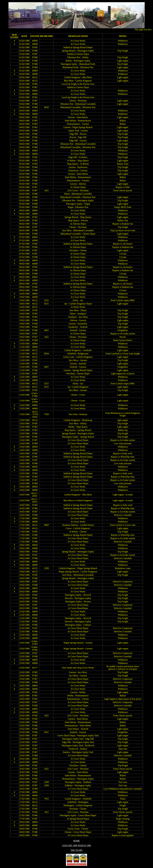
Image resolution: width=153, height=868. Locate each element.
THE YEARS (77, 850)
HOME (76, 841)
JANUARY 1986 (70, 845)
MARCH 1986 (84, 845)
